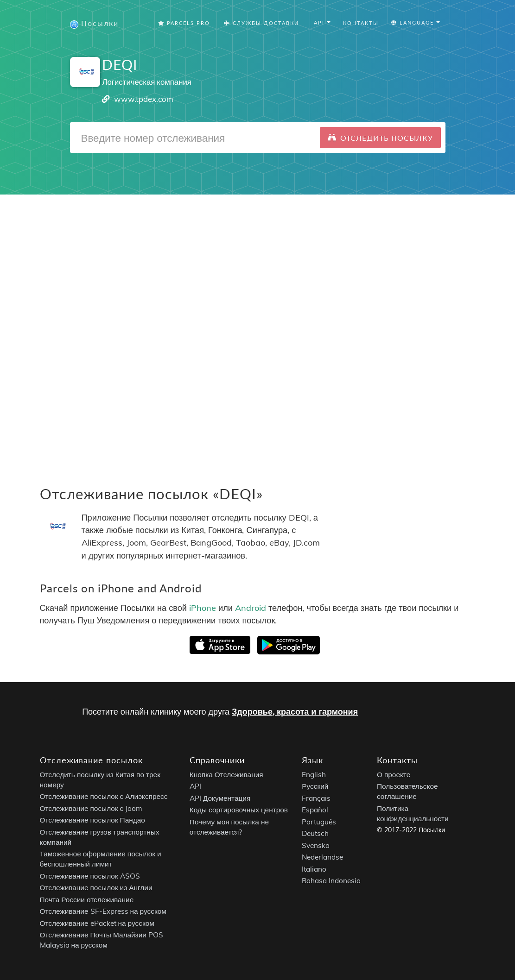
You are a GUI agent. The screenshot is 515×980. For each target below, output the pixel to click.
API (195, 786)
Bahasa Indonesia (331, 881)
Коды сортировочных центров (239, 810)
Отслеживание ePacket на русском (97, 923)
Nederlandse (322, 857)
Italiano (314, 869)
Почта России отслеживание (87, 900)
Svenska (316, 845)
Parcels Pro (184, 23)
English (314, 775)
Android (251, 607)
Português (319, 822)
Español (315, 810)
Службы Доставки (261, 23)
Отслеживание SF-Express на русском (103, 911)
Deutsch (315, 833)
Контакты (361, 23)
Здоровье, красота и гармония (295, 712)
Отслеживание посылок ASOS (90, 876)
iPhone (203, 607)
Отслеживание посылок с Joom (91, 808)
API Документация (220, 798)
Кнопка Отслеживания (226, 775)
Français (316, 798)
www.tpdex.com (144, 99)
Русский (315, 786)
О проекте (394, 775)
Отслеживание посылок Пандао (92, 820)
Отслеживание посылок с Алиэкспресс (104, 796)
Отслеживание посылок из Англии (96, 888)
